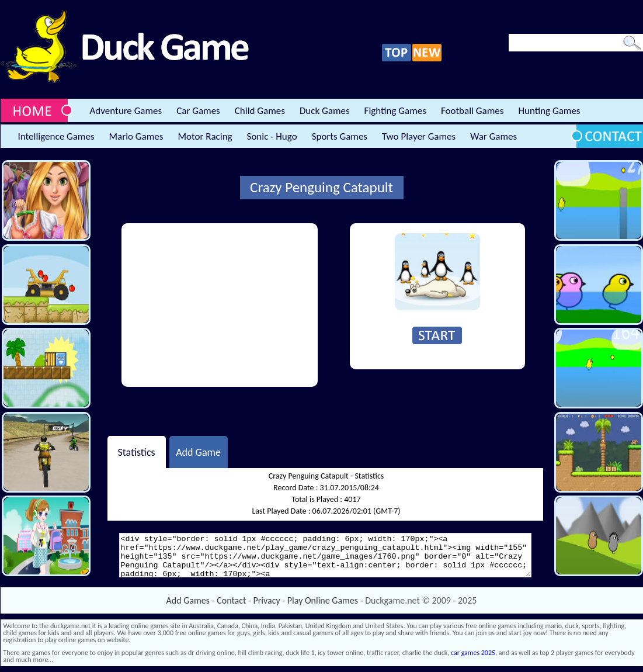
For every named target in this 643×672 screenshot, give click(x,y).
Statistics (136, 452)
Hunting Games (549, 111)
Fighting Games (395, 111)
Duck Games (325, 111)
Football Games (472, 111)
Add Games (188, 600)
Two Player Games (419, 136)
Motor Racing (205, 136)
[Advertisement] (220, 305)
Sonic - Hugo (272, 136)
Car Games (198, 111)
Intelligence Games (56, 136)
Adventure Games (126, 111)
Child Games (260, 111)
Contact (231, 600)
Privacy (267, 600)
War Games (493, 136)
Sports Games (340, 136)
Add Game (198, 452)
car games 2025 (473, 653)
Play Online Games (323, 600)
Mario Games (136, 136)
